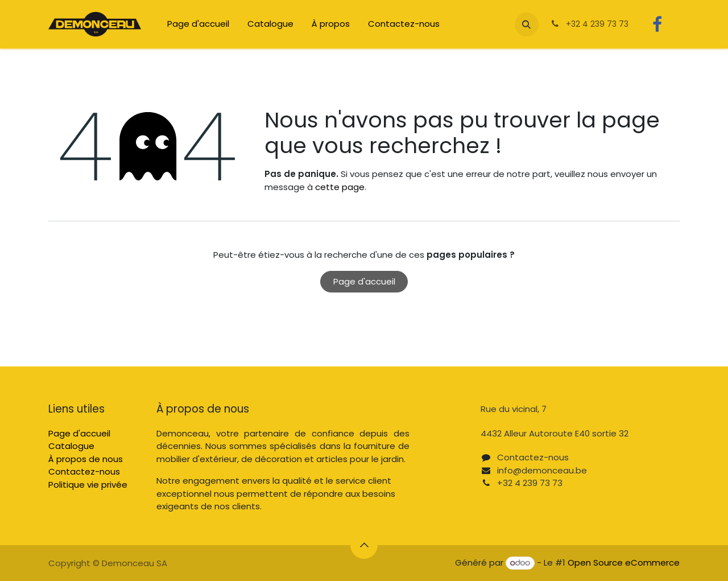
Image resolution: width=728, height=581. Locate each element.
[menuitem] (198, 24)
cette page (340, 187)
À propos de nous (86, 459)
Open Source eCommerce (624, 563)
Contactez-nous (84, 471)
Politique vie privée (88, 485)
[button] (527, 24)
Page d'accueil (364, 281)
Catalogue (71, 446)
